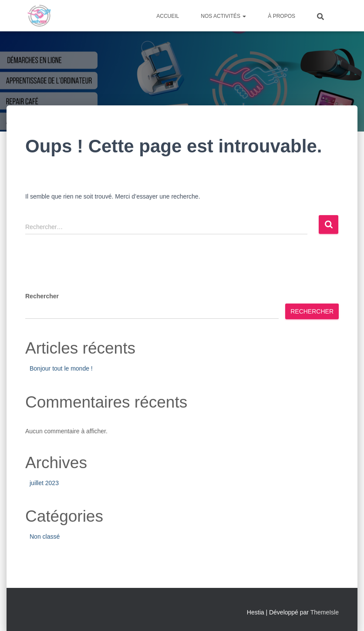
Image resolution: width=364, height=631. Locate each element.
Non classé (45, 537)
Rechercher (42, 296)
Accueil (168, 16)
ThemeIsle (325, 612)
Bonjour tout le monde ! (61, 368)
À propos (281, 16)
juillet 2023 (44, 483)
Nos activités (223, 16)
